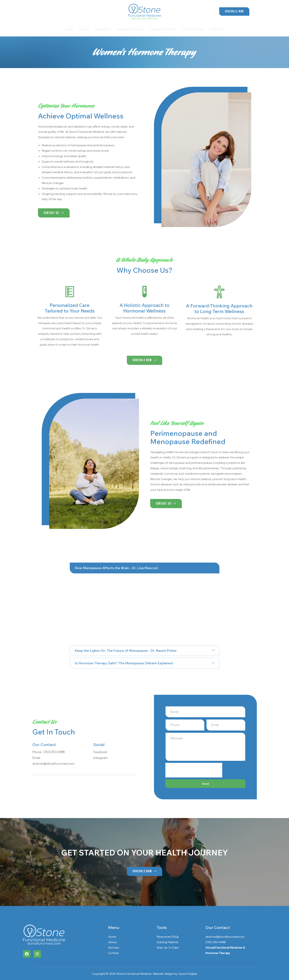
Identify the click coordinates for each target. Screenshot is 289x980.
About (84, 29)
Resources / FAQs (131, 29)
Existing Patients (163, 29)
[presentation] (194, 770)
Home (69, 29)
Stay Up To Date (193, 29)
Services (103, 29)
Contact (217, 29)
